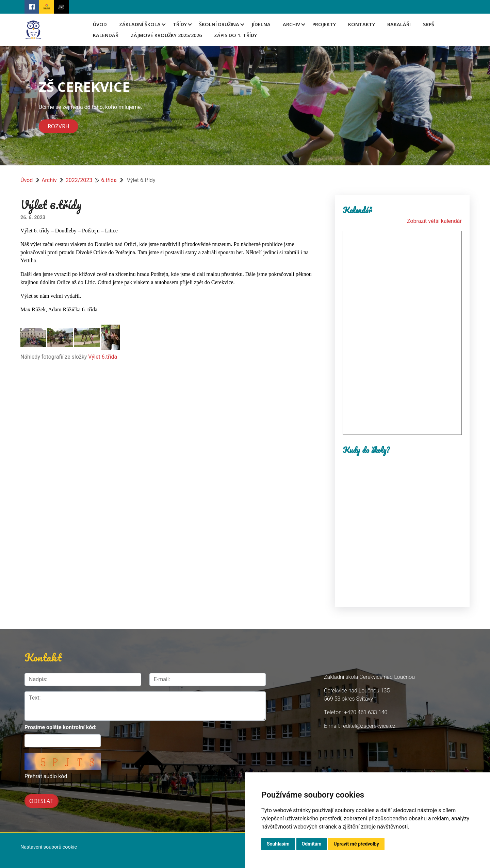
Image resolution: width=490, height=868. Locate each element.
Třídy (180, 24)
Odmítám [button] (312, 844)
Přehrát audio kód (46, 776)
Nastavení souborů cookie (49, 847)
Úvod (100, 24)
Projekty (324, 24)
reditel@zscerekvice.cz (368, 726)
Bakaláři (399, 24)
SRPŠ (429, 24)
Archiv (291, 24)
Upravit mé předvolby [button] (356, 844)
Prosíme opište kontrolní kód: (61, 727)
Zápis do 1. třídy (235, 35)
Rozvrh (59, 126)
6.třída (109, 180)
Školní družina (219, 24)
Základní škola (140, 24)
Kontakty (362, 24)
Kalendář (106, 35)
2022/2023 (79, 180)
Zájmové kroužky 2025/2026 (166, 35)
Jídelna (261, 24)
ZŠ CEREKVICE (84, 87)
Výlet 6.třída (103, 357)
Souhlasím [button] (278, 844)
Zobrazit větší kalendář (434, 221)
